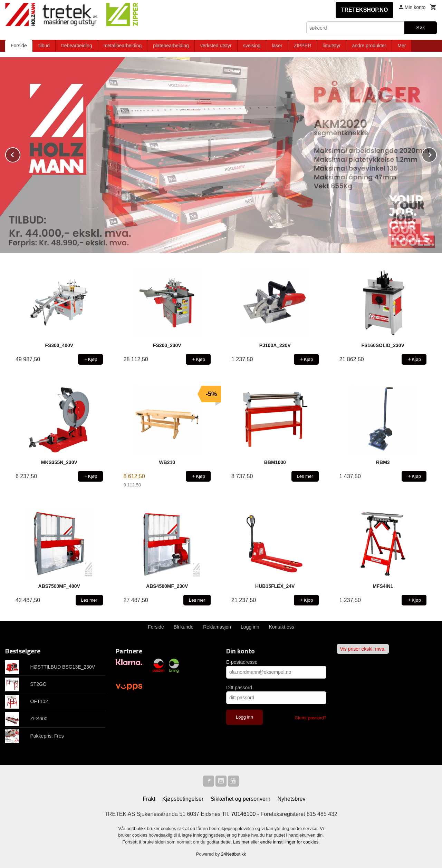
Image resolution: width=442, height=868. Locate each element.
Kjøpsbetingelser (183, 799)
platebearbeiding (171, 46)
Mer (402, 46)
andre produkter (369, 46)
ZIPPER (303, 46)
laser (277, 46)
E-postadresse (242, 662)
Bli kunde (184, 627)
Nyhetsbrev (292, 799)
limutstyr (331, 46)
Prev (20, 154)
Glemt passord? (310, 718)
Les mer (242, 842)
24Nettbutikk (233, 854)
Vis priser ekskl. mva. (363, 649)
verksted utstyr (216, 46)
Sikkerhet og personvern (241, 799)
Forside (19, 46)
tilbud (44, 46)
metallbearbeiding (123, 46)
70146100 (243, 814)
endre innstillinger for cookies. (290, 842)
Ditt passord (239, 688)
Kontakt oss (282, 627)
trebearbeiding (77, 46)
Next (436, 154)
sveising (252, 46)
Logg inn (250, 627)
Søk (420, 28)
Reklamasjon (217, 627)
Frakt (149, 799)
